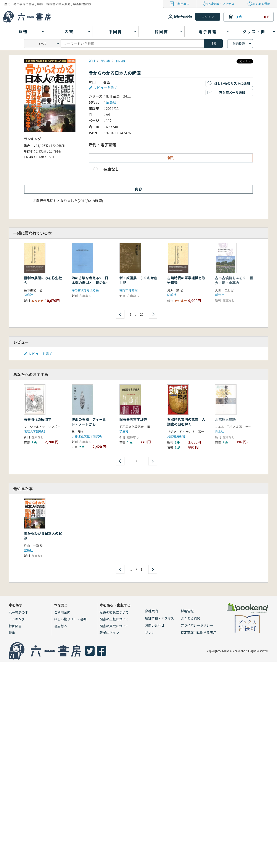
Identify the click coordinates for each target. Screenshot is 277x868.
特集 (12, 633)
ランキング (17, 619)
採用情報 (187, 611)
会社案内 (151, 611)
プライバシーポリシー (197, 625)
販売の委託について (114, 612)
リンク (150, 632)
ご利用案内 (182, 4)
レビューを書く (105, 88)
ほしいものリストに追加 (232, 83)
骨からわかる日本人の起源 (43, 536)
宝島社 (111, 102)
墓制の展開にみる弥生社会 (43, 280)
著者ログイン (109, 633)
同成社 (28, 295)
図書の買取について (114, 626)
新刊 (92, 61)
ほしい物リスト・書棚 (70, 619)
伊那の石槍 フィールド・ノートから (89, 422)
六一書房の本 (18, 612)
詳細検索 (239, 44)
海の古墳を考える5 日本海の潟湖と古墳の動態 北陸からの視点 (92, 283)
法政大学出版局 (34, 431)
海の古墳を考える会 (85, 290)
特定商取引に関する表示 (199, 632)
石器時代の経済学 (38, 419)
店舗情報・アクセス (221, 4)
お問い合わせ (155, 625)
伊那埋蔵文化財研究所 (87, 436)
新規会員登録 (183, 17)
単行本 (105, 61)
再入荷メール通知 (232, 92)
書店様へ (61, 626)
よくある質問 (261, 4)
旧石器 (121, 61)
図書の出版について (114, 619)
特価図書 (15, 626)
